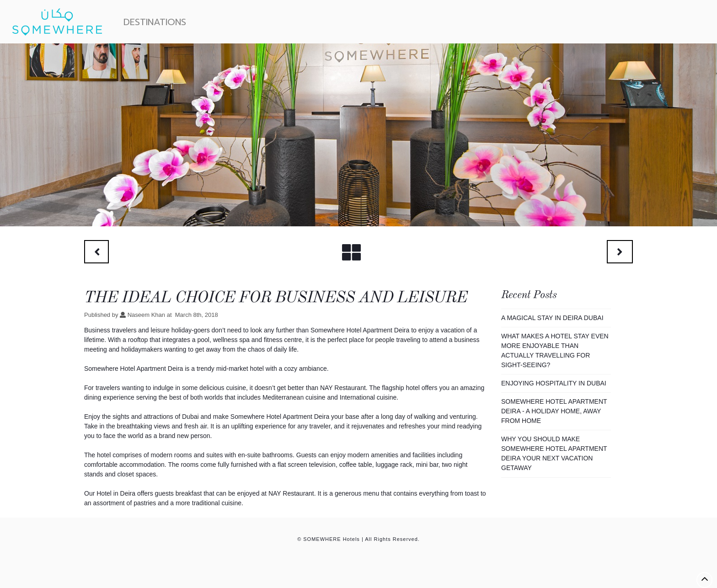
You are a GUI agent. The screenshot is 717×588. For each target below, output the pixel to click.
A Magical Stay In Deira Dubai (552, 318)
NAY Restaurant (291, 493)
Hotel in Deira (116, 493)
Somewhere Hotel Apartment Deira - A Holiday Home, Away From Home (554, 411)
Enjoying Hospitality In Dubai (554, 383)
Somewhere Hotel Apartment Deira (360, 330)
